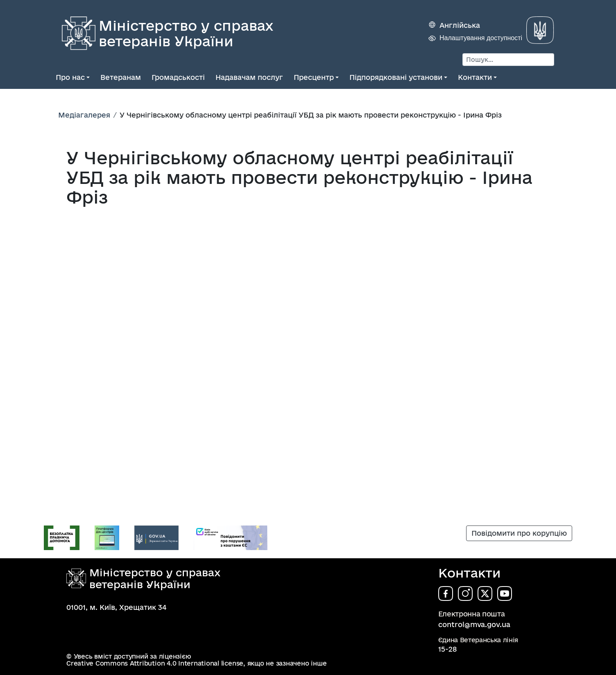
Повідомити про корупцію (519, 533)
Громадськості (178, 77)
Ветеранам (121, 77)
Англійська (460, 25)
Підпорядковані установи (396, 77)
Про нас (70, 77)
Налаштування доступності (481, 38)
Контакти (475, 77)
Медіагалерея (84, 115)
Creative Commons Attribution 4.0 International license (155, 663)
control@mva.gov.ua (474, 624)
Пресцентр (314, 77)
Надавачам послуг (249, 77)
